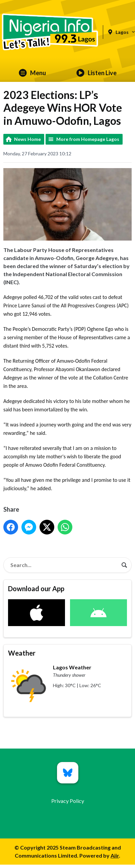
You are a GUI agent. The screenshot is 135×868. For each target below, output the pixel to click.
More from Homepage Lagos (88, 139)
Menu (32, 73)
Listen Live (96, 73)
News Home (27, 139)
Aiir (115, 855)
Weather (22, 653)
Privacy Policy (68, 801)
